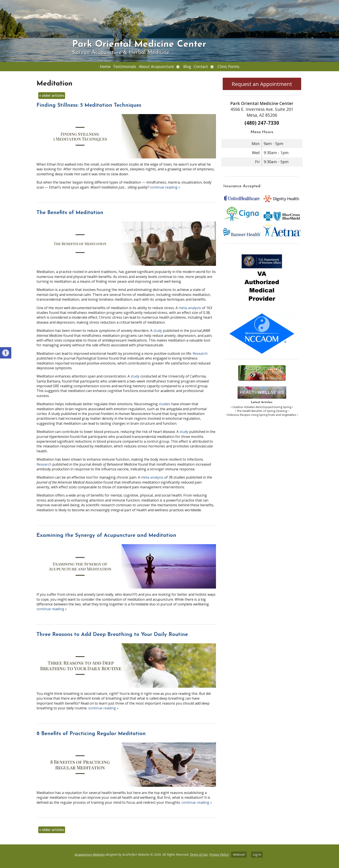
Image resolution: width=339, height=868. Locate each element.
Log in (257, 854)
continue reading (165, 187)
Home (105, 66)
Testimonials (125, 66)
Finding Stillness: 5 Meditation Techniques (89, 105)
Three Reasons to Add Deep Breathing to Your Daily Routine (112, 635)
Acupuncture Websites (90, 854)
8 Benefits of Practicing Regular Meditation (91, 734)
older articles (52, 95)
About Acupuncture (156, 66)
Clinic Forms (228, 66)
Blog (187, 66)
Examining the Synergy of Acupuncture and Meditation (106, 536)
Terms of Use (199, 854)
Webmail (239, 854)
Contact (201, 66)
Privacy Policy (219, 854)
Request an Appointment (262, 84)
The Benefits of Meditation (70, 213)
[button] (6, 353)
